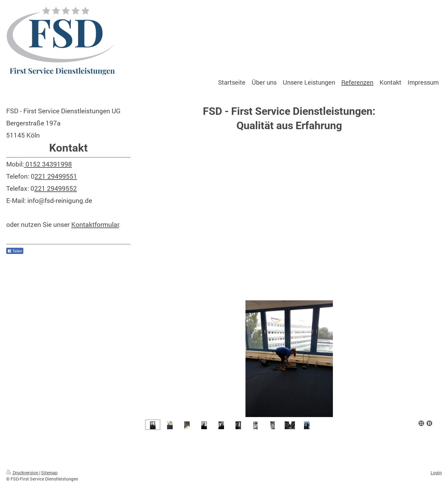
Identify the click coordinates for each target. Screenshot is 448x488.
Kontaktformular (95, 224)
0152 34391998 (48, 164)
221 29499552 (56, 188)
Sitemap (49, 473)
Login (436, 473)
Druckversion (23, 473)
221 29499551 (56, 176)
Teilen (15, 251)
